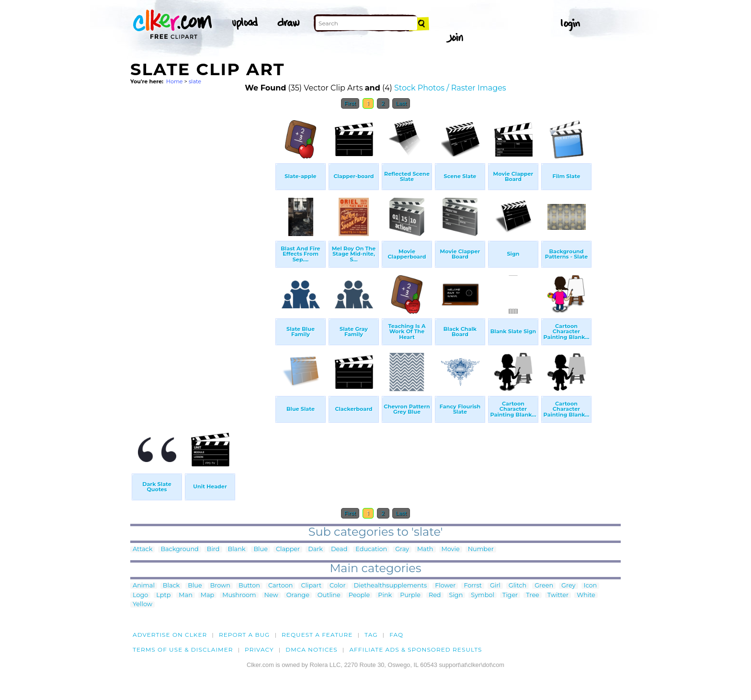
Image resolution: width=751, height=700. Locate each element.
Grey (568, 586)
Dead (339, 549)
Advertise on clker (170, 635)
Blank (237, 549)
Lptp (163, 595)
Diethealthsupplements (391, 586)
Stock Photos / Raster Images (450, 88)
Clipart (311, 586)
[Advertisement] (202, 258)
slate (195, 81)
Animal (144, 586)
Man (185, 595)
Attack (142, 549)
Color (337, 586)
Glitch (518, 586)
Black (171, 586)
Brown (220, 586)
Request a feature (317, 635)
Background (179, 549)
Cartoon (281, 586)
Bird (213, 549)
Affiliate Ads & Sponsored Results (415, 649)
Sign (456, 595)
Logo (140, 595)
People (359, 595)
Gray (402, 549)
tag (371, 635)
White (586, 595)
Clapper (288, 549)
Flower (445, 586)
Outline (329, 595)
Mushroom (239, 595)
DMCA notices (312, 649)
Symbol (483, 595)
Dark (315, 549)
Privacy (259, 649)
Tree (533, 595)
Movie (451, 549)
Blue (260, 549)
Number (481, 549)
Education (371, 549)
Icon (591, 586)
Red (435, 595)
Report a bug (245, 635)
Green (544, 586)
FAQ (396, 635)
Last (401, 103)
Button (249, 586)
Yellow (142, 604)
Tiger (510, 595)
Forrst (472, 586)
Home (175, 81)
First (350, 103)
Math (425, 549)
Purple (410, 595)
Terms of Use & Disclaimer (183, 649)
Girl (495, 586)
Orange (298, 595)
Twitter (558, 595)
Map (207, 595)
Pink (385, 595)
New (271, 595)
